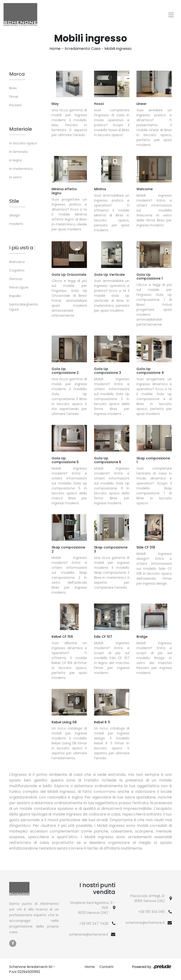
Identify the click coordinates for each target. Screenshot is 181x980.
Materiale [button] (21, 129)
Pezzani (15, 105)
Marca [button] (17, 74)
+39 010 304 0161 (151, 912)
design (15, 215)
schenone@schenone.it (89, 934)
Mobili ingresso (118, 49)
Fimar (14, 97)
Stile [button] (14, 201)
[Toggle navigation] (171, 15)
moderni (16, 224)
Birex (13, 88)
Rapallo (15, 296)
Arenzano (17, 262)
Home (55, 49)
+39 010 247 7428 (94, 924)
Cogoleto (17, 270)
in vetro (15, 177)
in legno (16, 160)
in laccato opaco (23, 143)
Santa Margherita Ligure (23, 307)
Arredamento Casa (82, 49)
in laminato (19, 152)
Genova (16, 279)
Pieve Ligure (19, 287)
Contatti (106, 967)
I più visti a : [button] (22, 248)
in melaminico (21, 169)
